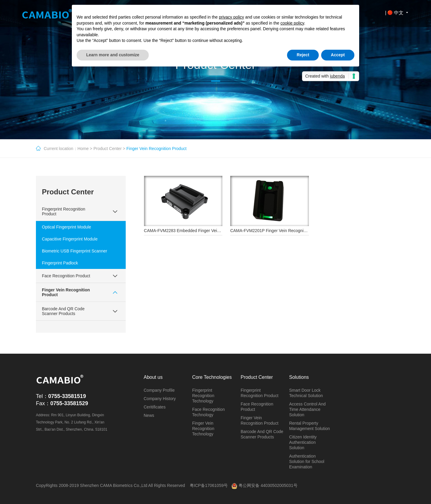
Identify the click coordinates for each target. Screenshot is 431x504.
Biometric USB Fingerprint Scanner (75, 251)
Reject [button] (303, 55)
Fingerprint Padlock (60, 263)
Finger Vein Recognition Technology (203, 429)
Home (83, 149)
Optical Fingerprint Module (66, 227)
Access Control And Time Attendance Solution (307, 409)
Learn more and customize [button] (113, 55)
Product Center (107, 149)
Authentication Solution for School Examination (307, 461)
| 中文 (397, 13)
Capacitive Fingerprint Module (70, 239)
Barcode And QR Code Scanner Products (63, 311)
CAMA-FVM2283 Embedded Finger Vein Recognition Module (201, 231)
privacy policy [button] (231, 17)
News (149, 415)
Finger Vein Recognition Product (66, 292)
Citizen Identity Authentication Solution (303, 442)
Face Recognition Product (66, 276)
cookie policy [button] (292, 23)
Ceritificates (155, 407)
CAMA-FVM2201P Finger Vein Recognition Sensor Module (285, 231)
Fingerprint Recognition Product (64, 211)
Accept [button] (338, 55)
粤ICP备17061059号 (209, 485)
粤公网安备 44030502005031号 (264, 485)
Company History (160, 399)
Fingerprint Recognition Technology (203, 396)
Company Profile (159, 390)
